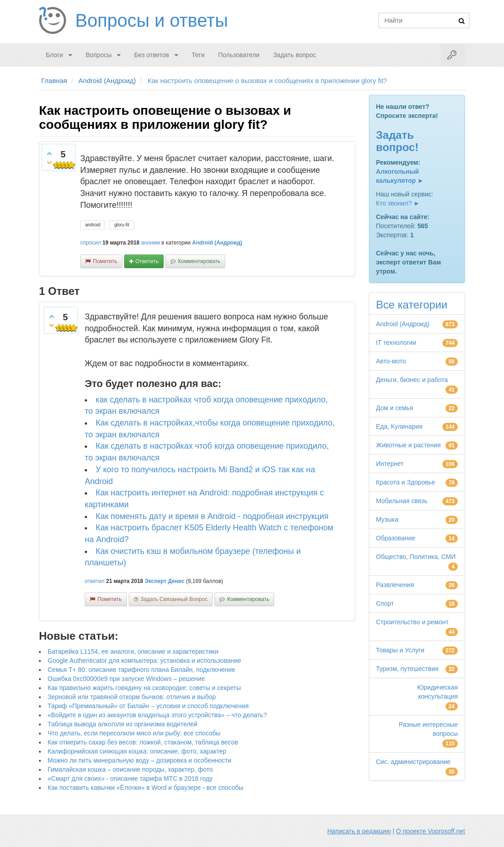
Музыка (388, 519)
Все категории (412, 305)
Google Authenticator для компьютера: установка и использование (144, 661)
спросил (91, 243)
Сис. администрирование (414, 762)
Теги (198, 55)
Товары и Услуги (400, 650)
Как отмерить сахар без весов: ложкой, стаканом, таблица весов (143, 742)
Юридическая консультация (437, 692)
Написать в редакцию (359, 831)
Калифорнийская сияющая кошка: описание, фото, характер (137, 751)
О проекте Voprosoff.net (431, 831)
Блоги (54, 55)
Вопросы (99, 55)
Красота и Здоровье (406, 482)
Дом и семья (395, 408)
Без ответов (152, 55)
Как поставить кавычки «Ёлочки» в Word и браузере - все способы (145, 788)
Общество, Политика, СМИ (416, 557)
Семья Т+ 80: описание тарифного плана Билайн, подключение (141, 670)
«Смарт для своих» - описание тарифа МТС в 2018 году (130, 778)
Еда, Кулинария (400, 426)
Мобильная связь (402, 501)
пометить (105, 261)
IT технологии (396, 343)
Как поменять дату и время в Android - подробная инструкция (212, 516)
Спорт (385, 603)
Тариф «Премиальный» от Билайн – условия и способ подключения (148, 706)
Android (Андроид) (217, 243)
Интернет (390, 464)
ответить (147, 261)
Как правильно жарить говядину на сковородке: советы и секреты (144, 688)
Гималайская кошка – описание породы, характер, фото (130, 769)
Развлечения (395, 585)
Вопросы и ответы (152, 20)
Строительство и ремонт (412, 622)
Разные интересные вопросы (428, 729)
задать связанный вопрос (174, 599)
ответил (95, 581)
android (93, 225)
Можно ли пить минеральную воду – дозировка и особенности (139, 760)
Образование (396, 538)
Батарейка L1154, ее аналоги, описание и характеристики (133, 651)
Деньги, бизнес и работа (412, 380)
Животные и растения (409, 445)
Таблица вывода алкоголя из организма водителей (122, 724)
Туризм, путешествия (407, 669)
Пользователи (239, 55)
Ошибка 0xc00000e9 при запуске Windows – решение (126, 679)
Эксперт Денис (165, 581)
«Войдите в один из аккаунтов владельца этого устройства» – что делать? (157, 715)
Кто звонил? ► (398, 203)
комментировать (199, 261)
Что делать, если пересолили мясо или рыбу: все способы (134, 733)
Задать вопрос (295, 55)
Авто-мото (391, 361)
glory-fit (122, 225)
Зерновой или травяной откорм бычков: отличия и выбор (132, 697)
